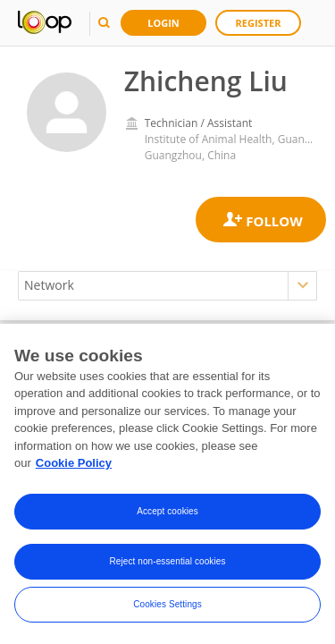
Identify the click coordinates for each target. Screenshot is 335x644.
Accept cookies (167, 511)
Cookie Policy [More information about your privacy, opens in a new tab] (74, 464)
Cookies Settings (167, 604)
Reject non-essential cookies (167, 561)
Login (163, 23)
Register (259, 23)
